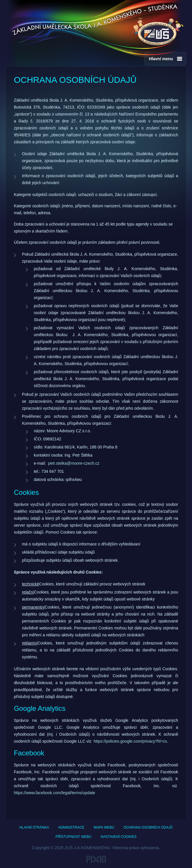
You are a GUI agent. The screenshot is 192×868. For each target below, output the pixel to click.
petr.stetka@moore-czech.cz (74, 463)
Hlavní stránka (34, 827)
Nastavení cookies (119, 837)
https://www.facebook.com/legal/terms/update (55, 793)
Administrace (71, 827)
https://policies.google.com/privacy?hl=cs (130, 741)
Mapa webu (104, 827)
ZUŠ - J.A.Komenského (158, 32)
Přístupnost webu (73, 837)
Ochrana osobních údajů (148, 827)
